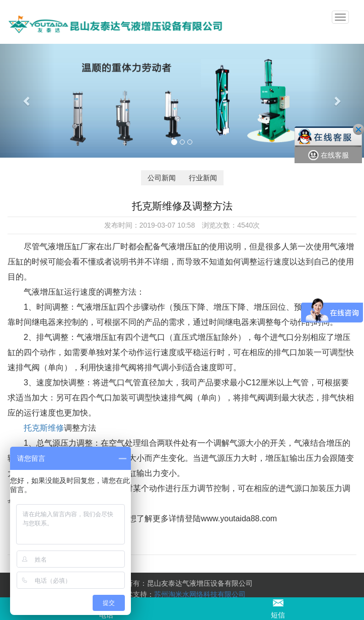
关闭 (358, 129)
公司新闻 (162, 178)
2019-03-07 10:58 (167, 225)
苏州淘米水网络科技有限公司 (200, 594)
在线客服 (329, 155)
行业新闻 (203, 178)
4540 (245, 225)
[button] (27, 101)
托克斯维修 (44, 428)
